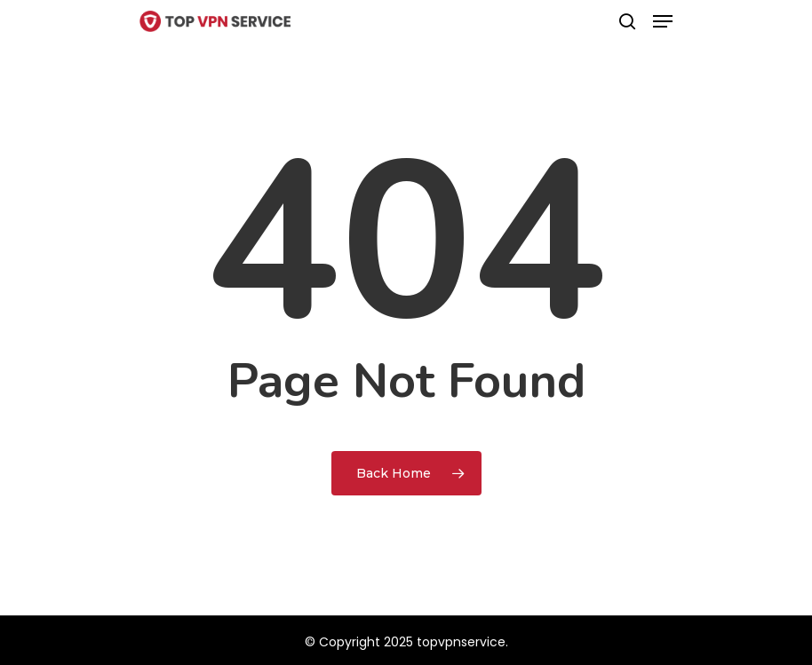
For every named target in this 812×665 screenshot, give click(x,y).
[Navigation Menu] (663, 21)
